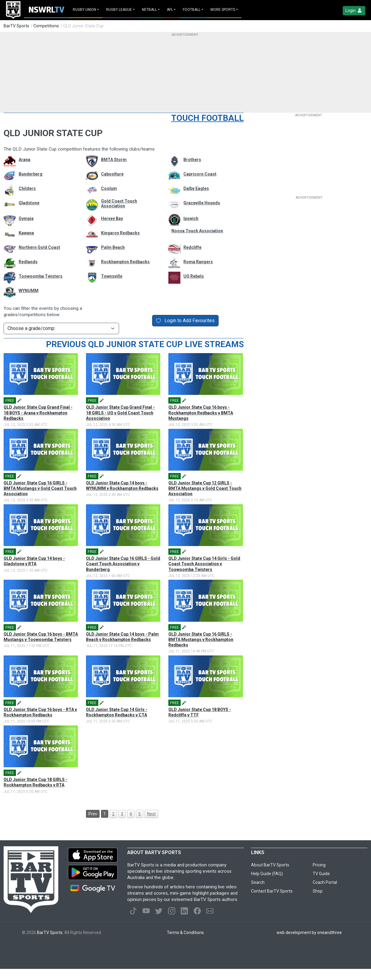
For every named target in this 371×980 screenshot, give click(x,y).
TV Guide (321, 874)
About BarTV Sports (270, 865)
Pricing (319, 865)
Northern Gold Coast (39, 247)
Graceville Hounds (202, 203)
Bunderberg (31, 174)
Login (354, 11)
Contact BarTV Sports (272, 891)
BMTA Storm (114, 160)
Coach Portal (325, 882)
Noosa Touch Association (197, 231)
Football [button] (192, 10)
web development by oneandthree (309, 933)
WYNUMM (29, 291)
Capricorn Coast (200, 174)
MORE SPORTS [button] (223, 10)
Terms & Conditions (185, 933)
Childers (27, 188)
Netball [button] (149, 10)
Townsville (112, 276)
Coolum (109, 188)
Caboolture (112, 174)
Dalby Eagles (196, 188)
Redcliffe (192, 247)
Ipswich (191, 218)
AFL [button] (170, 10)
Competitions (46, 26)
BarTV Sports (16, 26)
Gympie (26, 218)
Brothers (192, 160)
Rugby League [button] (119, 10)
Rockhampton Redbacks (125, 262)
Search (258, 882)
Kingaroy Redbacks (120, 233)
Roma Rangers (198, 262)
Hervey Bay (112, 218)
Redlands (28, 262)
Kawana (26, 233)
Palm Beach (113, 247)
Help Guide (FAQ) (267, 874)
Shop (318, 891)
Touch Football (207, 118)
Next (151, 814)
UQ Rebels (194, 276)
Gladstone (29, 203)
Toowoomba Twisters (41, 276)
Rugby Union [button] (84, 10)
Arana (25, 160)
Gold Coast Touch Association (119, 204)
